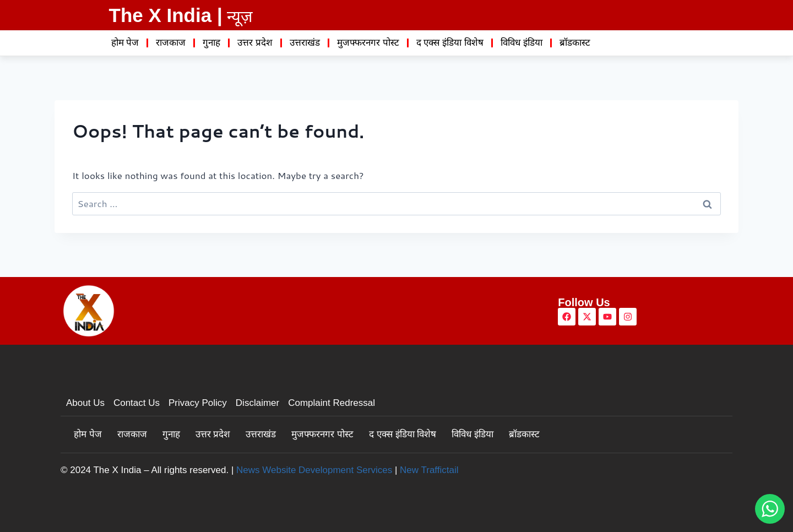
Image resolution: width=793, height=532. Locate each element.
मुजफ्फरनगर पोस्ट (368, 43)
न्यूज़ (240, 17)
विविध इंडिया (522, 43)
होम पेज (125, 43)
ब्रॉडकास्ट (575, 43)
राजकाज (171, 43)
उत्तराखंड (305, 43)
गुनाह (211, 43)
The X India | (166, 15)
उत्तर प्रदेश (255, 43)
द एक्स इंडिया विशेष (450, 43)
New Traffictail (429, 470)
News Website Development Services (314, 470)
